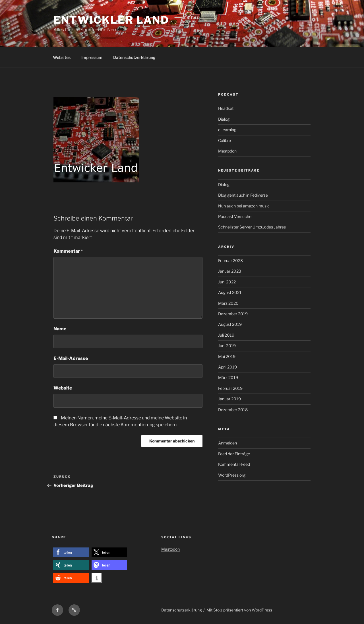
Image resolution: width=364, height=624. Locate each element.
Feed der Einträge (234, 454)
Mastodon (227, 151)
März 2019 (228, 377)
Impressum (92, 57)
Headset (226, 108)
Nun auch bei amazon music (244, 206)
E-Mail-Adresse (71, 358)
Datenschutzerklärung (134, 57)
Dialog (224, 119)
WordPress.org (232, 475)
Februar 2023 (230, 260)
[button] (71, 552)
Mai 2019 (227, 356)
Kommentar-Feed (234, 464)
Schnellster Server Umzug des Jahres (252, 227)
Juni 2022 (227, 282)
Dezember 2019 (233, 314)
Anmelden (227, 443)
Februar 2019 (230, 388)
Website (63, 388)
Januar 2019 (229, 399)
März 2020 (228, 303)
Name (60, 329)
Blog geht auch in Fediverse (243, 195)
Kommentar (68, 251)
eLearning (227, 130)
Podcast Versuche (235, 216)
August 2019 (230, 324)
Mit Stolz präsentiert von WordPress (239, 610)
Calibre (225, 140)
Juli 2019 (226, 335)
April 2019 (227, 367)
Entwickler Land (111, 20)
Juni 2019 (227, 346)
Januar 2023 (230, 271)
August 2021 (230, 292)
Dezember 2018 (233, 410)
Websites (62, 57)
